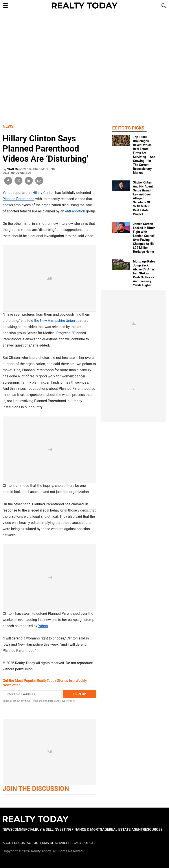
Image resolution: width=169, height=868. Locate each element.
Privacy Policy (67, 701)
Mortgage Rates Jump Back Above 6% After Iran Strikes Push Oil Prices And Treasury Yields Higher (144, 273)
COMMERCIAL (24, 830)
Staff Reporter (18, 169)
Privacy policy (81, 843)
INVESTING (63, 830)
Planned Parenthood (18, 199)
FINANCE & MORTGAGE (90, 830)
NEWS (7, 830)
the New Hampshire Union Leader (60, 321)
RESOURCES (153, 830)
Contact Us (28, 843)
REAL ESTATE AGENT (126, 830)
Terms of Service (53, 843)
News (8, 126)
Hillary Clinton (43, 193)
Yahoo (8, 193)
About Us (10, 843)
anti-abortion (75, 211)
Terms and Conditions (43, 701)
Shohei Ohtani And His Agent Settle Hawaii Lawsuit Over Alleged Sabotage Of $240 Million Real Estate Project (143, 198)
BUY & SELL (44, 830)
